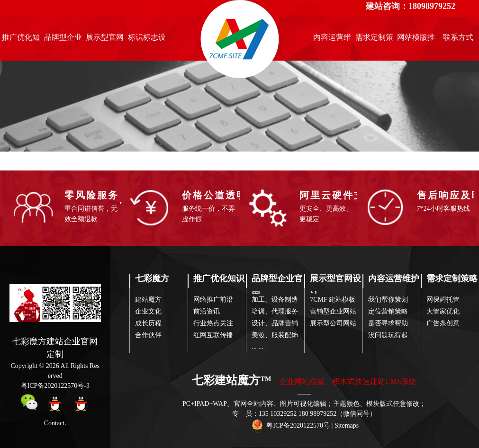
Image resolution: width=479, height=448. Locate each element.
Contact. (55, 423)
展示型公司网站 (333, 323)
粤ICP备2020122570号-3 (55, 386)
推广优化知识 (21, 40)
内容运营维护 (332, 40)
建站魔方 (148, 300)
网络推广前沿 (213, 300)
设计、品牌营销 (275, 323)
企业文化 (148, 311)
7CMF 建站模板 (333, 300)
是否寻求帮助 (388, 323)
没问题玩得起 (388, 335)
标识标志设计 (147, 40)
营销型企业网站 (333, 311)
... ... (258, 347)
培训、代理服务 (275, 311)
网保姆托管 (443, 300)
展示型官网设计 (105, 40)
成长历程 (148, 323)
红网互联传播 (213, 335)
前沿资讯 (207, 311)
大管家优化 (443, 311)
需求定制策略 (374, 40)
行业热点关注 (213, 323)
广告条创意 (443, 323)
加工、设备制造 (275, 300)
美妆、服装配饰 (275, 335)
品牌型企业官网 (63, 40)
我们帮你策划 (388, 300)
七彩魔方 (152, 278)
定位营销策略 (388, 311)
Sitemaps (347, 426)
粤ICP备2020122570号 (298, 426)
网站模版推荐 (416, 40)
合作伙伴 (148, 335)
